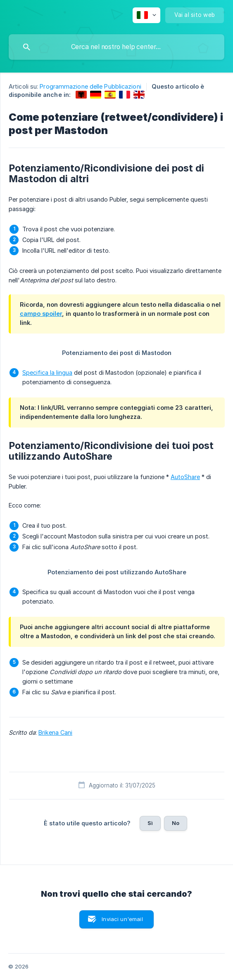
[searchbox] (116, 47)
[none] (146, 15)
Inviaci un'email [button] (122, 919)
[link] (81, 95)
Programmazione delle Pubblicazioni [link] (90, 86)
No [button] (176, 823)
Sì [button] (150, 823)
